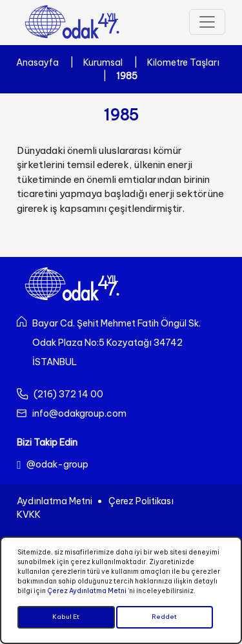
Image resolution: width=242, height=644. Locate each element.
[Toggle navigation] (207, 22)
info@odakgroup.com (79, 413)
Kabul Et (66, 617)
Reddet (164, 617)
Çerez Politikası (141, 501)
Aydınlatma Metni (55, 501)
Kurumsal (103, 62)
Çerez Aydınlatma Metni (87, 591)
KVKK (29, 515)
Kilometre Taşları (183, 62)
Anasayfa (37, 62)
